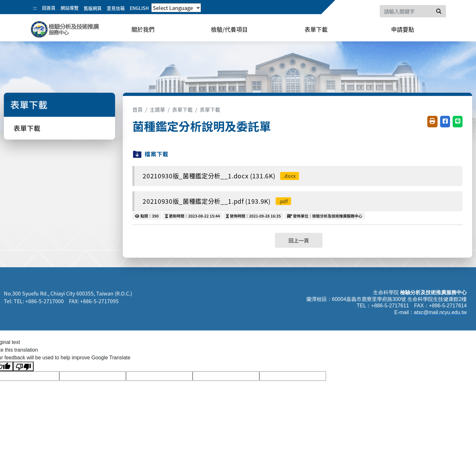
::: (35, 8)
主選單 (157, 109)
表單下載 (316, 29)
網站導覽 (70, 8)
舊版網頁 (93, 8)
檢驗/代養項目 (229, 29)
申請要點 (403, 29)
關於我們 (143, 29)
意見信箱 (116, 8)
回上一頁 (299, 240)
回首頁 (49, 8)
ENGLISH (139, 8)
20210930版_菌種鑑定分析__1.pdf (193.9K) (217, 201)
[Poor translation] (23, 367)
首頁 (138, 109)
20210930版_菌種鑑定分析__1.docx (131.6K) (221, 176)
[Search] (413, 11)
